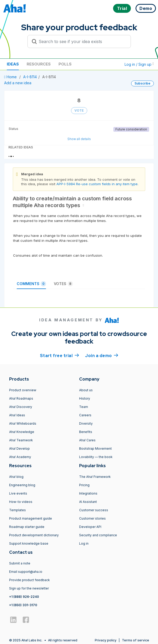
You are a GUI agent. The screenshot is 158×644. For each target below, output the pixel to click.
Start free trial (60, 355)
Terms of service (136, 640)
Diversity (86, 423)
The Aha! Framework (95, 477)
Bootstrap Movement (95, 449)
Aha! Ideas (17, 415)
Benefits (86, 432)
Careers (85, 415)
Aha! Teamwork (21, 440)
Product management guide (31, 518)
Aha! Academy (20, 457)
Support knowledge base (29, 543)
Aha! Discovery (21, 407)
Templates (17, 510)
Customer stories (92, 518)
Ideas (13, 64)
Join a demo (102, 355)
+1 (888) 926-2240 (24, 597)
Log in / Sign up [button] (139, 64)
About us (86, 390)
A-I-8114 (30, 77)
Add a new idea (18, 83)
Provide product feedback (30, 580)
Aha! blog (16, 477)
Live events (18, 493)
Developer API (90, 527)
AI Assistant (88, 502)
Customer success (94, 510)
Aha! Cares (87, 440)
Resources (39, 64)
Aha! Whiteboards (23, 423)
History (85, 398)
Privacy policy (106, 640)
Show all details (79, 139)
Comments (31, 284)
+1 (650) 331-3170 (23, 605)
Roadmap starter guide (27, 527)
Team (84, 407)
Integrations (88, 493)
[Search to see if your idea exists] (81, 41)
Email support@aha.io (26, 572)
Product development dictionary (34, 535)
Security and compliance (98, 535)
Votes (63, 284)
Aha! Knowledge (22, 432)
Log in (84, 543)
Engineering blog (22, 485)
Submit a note (20, 563)
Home (11, 77)
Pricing (84, 485)
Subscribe (142, 83)
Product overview (23, 390)
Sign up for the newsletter (29, 588)
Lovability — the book (96, 457)
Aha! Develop (19, 449)
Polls (65, 64)
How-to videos (21, 502)
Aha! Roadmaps (21, 398)
